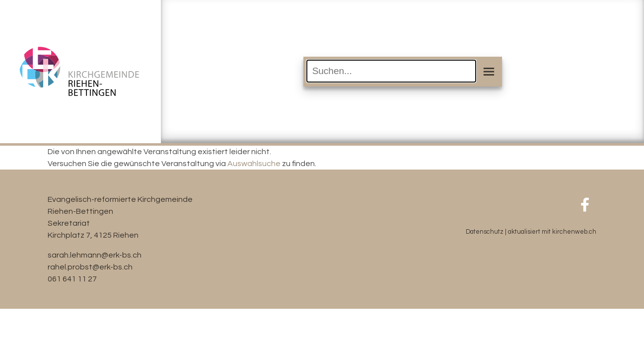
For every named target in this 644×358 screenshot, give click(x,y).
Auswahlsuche (254, 164)
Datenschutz (485, 232)
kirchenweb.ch (574, 232)
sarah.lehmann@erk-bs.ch (95, 255)
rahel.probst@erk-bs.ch (90, 267)
